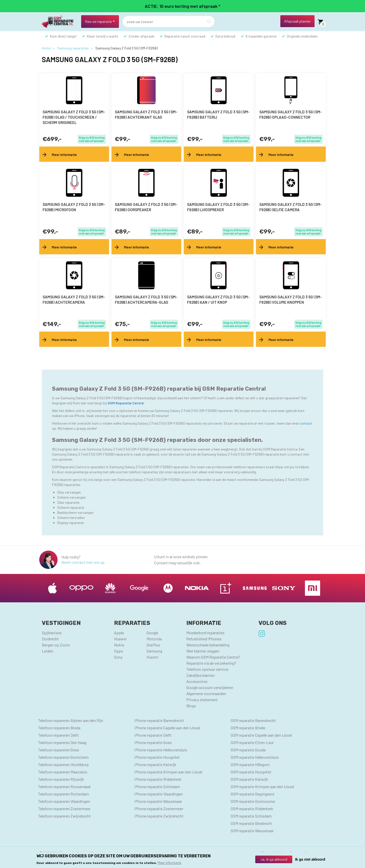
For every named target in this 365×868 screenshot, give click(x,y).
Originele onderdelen (302, 36)
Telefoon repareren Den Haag (62, 742)
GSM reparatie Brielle (248, 728)
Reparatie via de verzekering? (211, 663)
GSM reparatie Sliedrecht (251, 823)
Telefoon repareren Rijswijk (61, 779)
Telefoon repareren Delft (58, 735)
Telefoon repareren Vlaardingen (64, 801)
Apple (119, 633)
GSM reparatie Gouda (248, 750)
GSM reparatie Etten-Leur (252, 742)
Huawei (120, 639)
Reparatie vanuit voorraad (185, 36)
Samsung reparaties (73, 48)
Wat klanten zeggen (203, 651)
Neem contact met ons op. (83, 562)
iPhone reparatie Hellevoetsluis (161, 750)
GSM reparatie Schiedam (251, 816)
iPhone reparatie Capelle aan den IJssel (167, 728)
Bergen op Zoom (56, 645)
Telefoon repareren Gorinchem (63, 757)
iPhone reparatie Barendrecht (159, 720)
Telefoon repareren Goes (59, 750)
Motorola (154, 639)
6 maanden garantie (261, 36)
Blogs (191, 706)
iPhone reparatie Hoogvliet (157, 757)
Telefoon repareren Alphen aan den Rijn (71, 720)
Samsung (154, 651)
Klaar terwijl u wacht (103, 36)
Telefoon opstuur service (207, 669)
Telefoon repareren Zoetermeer (64, 809)
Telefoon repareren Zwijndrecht (64, 816)
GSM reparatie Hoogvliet (251, 772)
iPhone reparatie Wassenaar (158, 801)
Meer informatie (169, 863)
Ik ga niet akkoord (310, 859)
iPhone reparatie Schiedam (157, 786)
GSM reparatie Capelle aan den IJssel (261, 735)
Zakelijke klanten (200, 675)
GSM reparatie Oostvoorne (253, 801)
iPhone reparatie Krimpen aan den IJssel (168, 772)
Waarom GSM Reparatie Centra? (213, 657)
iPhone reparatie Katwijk (155, 764)
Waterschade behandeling (208, 645)
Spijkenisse (52, 633)
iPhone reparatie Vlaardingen (159, 794)
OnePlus (153, 645)
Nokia (119, 645)
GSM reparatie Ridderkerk (252, 809)
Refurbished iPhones (204, 639)
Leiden (48, 651)
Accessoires (197, 681)
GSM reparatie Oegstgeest (253, 794)
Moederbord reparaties (205, 633)
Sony (118, 657)
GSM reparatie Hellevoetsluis (255, 757)
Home (46, 48)
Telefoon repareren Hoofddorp (63, 764)
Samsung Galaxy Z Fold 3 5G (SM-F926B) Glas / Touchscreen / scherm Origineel (74, 117)
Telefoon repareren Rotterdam (63, 794)
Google (152, 633)
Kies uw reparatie (98, 21)
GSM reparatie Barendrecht (253, 720)
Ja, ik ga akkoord (274, 859)
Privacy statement (202, 700)
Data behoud (225, 36)
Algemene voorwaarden (206, 693)
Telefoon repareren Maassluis (63, 772)
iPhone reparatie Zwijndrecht (159, 816)
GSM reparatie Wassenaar (252, 831)
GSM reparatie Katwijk (249, 779)
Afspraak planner (297, 21)
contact (306, 423)
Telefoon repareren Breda (59, 728)
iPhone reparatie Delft (153, 735)
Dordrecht (50, 639)
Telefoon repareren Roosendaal (64, 786)
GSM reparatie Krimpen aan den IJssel (262, 786)
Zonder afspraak (141, 36)
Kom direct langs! (63, 36)
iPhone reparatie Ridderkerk (158, 779)
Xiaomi (152, 657)
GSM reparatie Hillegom (250, 764)
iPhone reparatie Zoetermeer (159, 809)
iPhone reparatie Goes (153, 742)
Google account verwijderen (210, 687)
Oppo (119, 651)
